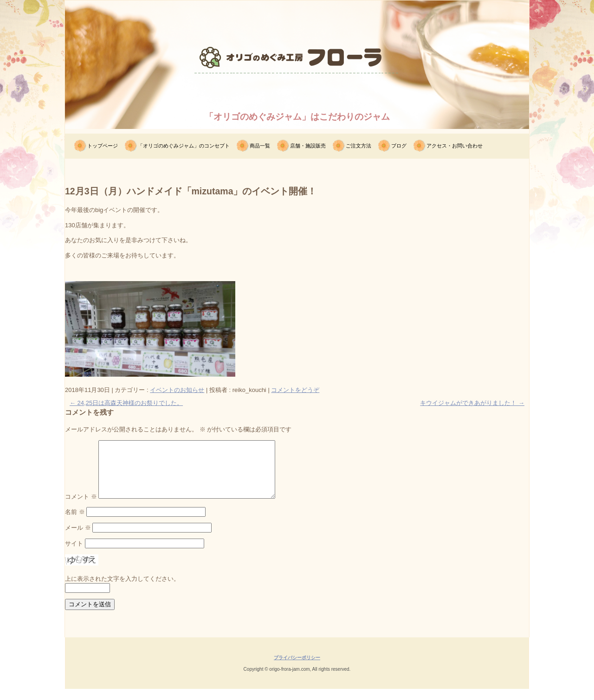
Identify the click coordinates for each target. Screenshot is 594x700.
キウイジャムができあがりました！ (472, 403)
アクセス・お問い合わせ (455, 146)
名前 (75, 523)
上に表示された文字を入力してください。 (122, 590)
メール (78, 539)
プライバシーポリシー (297, 669)
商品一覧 (260, 146)
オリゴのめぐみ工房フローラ (297, 90)
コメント (81, 508)
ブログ (399, 146)
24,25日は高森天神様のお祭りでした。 (126, 403)
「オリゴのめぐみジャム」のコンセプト (184, 146)
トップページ (103, 146)
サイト (74, 555)
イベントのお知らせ (177, 390)
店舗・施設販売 (308, 146)
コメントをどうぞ (295, 390)
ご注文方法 (358, 146)
